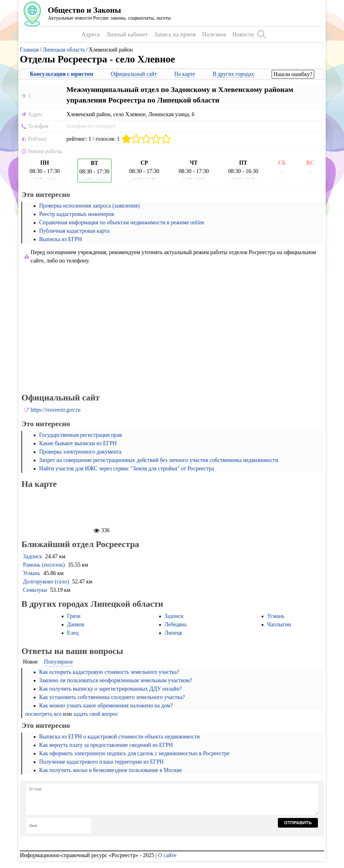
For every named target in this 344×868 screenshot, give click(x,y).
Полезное (214, 34)
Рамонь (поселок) (44, 565)
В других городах (233, 74)
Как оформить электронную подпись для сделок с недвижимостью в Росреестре (134, 753)
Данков (76, 624)
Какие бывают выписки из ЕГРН (78, 443)
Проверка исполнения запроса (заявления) (89, 206)
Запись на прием (175, 34)
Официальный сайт (134, 74)
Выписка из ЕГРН (61, 239)
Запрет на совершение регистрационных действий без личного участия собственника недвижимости (159, 460)
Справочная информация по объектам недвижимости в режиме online (122, 222)
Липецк (174, 633)
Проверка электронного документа (80, 452)
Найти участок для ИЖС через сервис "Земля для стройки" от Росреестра (127, 468)
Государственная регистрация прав (81, 435)
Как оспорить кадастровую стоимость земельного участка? (109, 672)
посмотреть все (43, 714)
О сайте (167, 855)
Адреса (91, 34)
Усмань (32, 573)
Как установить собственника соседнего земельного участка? (112, 697)
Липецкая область (64, 50)
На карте (185, 74)
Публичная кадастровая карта (74, 231)
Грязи (74, 616)
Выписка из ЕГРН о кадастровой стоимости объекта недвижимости (119, 737)
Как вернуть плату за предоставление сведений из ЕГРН (106, 745)
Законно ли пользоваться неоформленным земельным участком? (116, 680)
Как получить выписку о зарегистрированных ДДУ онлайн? (111, 689)
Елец (73, 633)
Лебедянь (176, 624)
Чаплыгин (279, 624)
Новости (243, 34)
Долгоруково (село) (46, 582)
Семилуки (35, 590)
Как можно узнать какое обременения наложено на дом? (106, 706)
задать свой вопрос (96, 714)
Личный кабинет (127, 34)
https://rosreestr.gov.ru (56, 410)
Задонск (33, 556)
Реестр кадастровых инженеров (77, 214)
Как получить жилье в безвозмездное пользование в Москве (110, 770)
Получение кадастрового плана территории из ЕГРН (101, 762)
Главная (29, 50)
